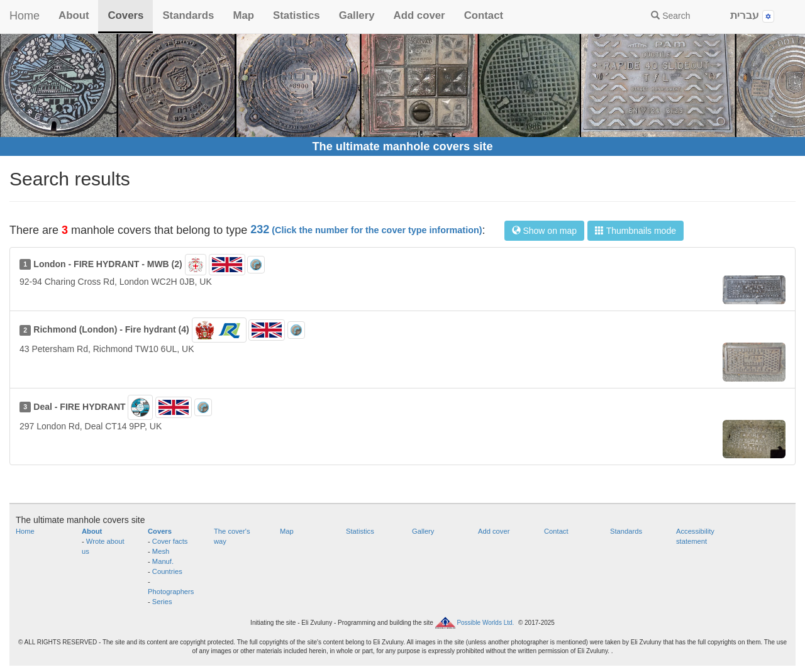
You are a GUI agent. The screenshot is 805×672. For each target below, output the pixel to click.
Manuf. (163, 561)
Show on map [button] (545, 231)
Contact (484, 15)
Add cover (419, 15)
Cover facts (170, 541)
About (74, 15)
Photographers (171, 592)
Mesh (161, 551)
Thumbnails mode (636, 231)
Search (670, 16)
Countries (167, 571)
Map (243, 15)
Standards (188, 15)
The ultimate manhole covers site (402, 146)
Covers (125, 15)
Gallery (357, 15)
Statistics (297, 15)
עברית (752, 16)
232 (366, 229)
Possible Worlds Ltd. (485, 622)
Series (162, 602)
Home (25, 16)
